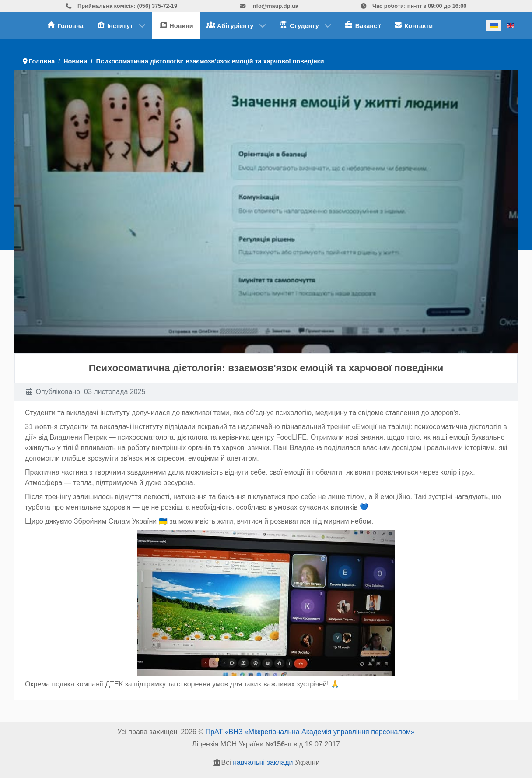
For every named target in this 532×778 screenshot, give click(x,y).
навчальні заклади (263, 762)
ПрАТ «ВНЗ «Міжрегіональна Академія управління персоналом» (310, 732)
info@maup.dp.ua (269, 6)
